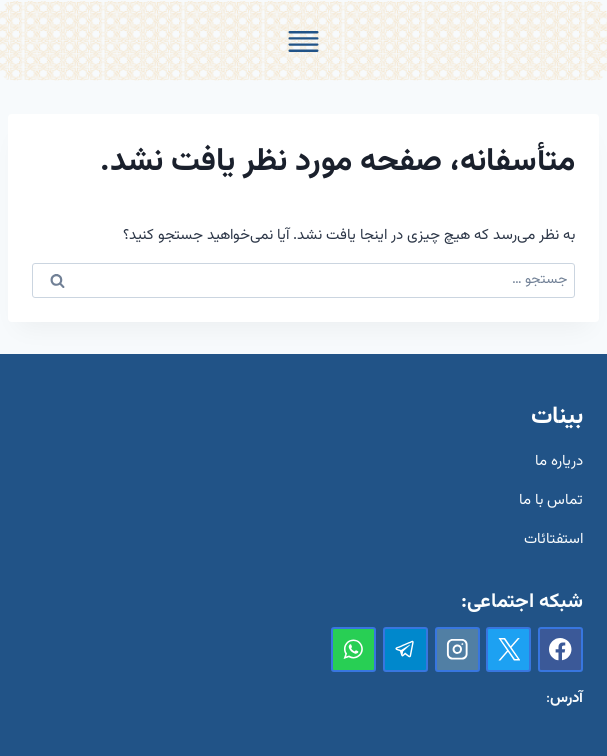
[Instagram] (457, 649)
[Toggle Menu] (303, 41)
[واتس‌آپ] (353, 649)
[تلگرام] (405, 649)
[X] (508, 649)
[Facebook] (560, 649)
